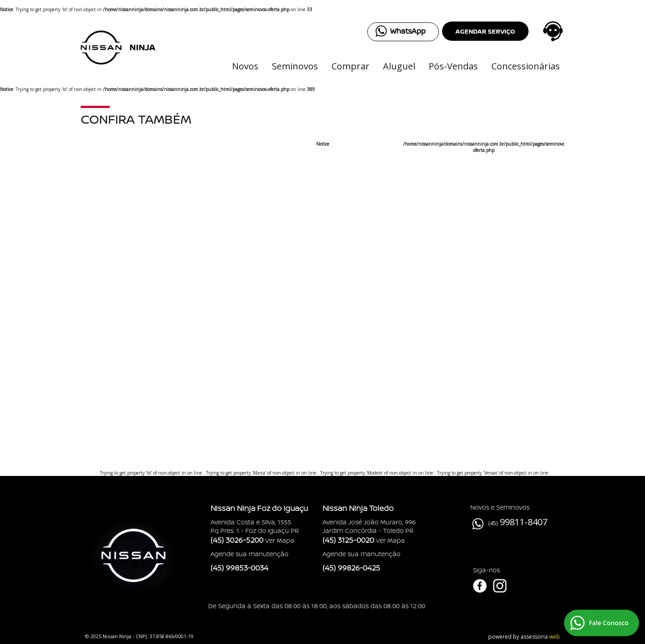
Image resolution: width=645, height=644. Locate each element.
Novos (245, 66)
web (555, 637)
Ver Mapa (280, 540)
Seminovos (295, 66)
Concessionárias (526, 66)
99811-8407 (524, 522)
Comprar (350, 66)
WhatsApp (408, 31)
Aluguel (399, 66)
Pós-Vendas (453, 66)
